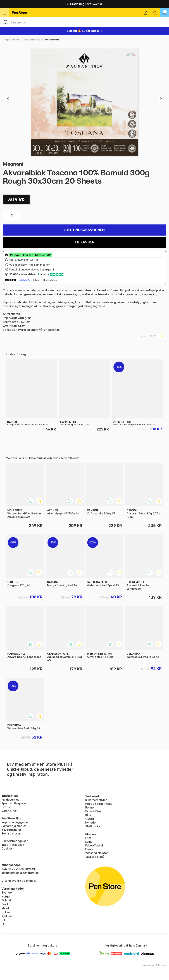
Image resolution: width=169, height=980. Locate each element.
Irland (5, 908)
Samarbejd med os (14, 826)
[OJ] (84, 22)
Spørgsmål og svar (14, 803)
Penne (90, 807)
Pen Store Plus (11, 818)
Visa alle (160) (95, 857)
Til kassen (84, 242)
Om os (6, 807)
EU (3, 924)
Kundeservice (10, 800)
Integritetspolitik (13, 845)
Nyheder (91, 822)
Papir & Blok (93, 811)
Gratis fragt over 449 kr (84, 4)
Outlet (90, 819)
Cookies (7, 848)
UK (3, 920)
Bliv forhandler (11, 830)
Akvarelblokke (52, 40)
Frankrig (7, 904)
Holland (6, 912)
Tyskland (7, 916)
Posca (89, 849)
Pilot (88, 838)
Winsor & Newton (97, 853)
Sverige (7, 892)
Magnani (13, 164)
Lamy (89, 842)
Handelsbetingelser (15, 841)
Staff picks (93, 826)
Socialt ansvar (11, 833)
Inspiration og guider (15, 822)
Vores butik (9, 811)
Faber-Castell (94, 845)
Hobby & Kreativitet (99, 804)
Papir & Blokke (12, 40)
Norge (6, 896)
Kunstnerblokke (32, 40)
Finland (6, 900)
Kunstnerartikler (96, 800)
